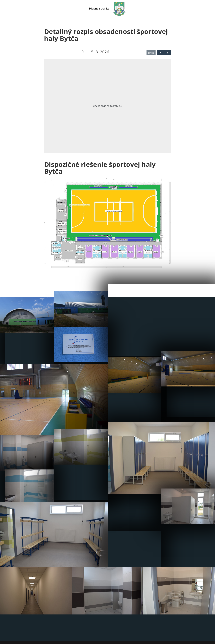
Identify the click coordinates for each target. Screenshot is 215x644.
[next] (167, 53)
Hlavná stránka (99, 9)
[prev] (161, 53)
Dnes (151, 53)
